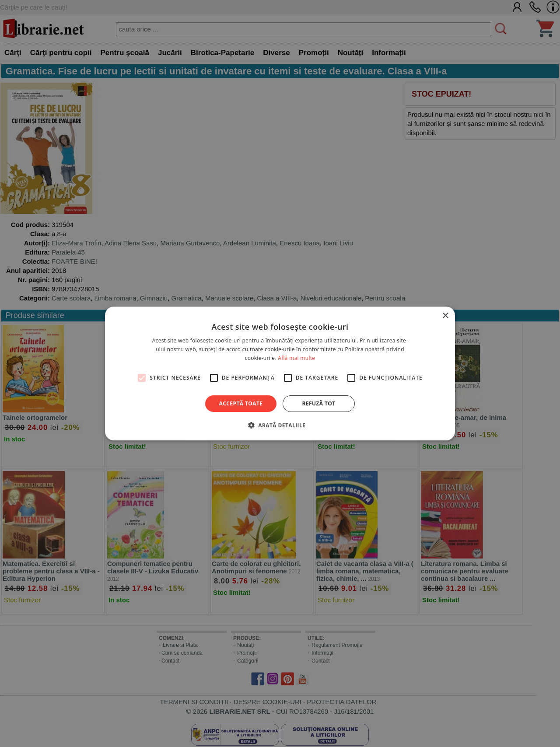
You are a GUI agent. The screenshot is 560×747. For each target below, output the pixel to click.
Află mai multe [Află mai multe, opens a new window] (296, 358)
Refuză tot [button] (318, 403)
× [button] (445, 316)
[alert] (280, 373)
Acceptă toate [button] (241, 403)
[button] (280, 425)
